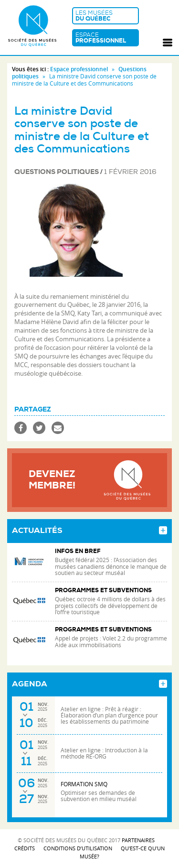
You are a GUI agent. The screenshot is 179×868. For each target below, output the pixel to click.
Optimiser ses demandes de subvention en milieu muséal (99, 796)
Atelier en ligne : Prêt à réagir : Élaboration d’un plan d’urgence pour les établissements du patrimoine (109, 715)
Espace (105, 38)
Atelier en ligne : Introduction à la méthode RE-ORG (104, 753)
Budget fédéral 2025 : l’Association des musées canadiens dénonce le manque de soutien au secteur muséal (111, 566)
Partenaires (138, 840)
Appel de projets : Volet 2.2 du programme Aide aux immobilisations (111, 641)
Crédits (25, 848)
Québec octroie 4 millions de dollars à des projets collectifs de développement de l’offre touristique (110, 605)
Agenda (30, 684)
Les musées (105, 16)
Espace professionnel (79, 69)
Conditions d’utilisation (78, 848)
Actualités (37, 531)
